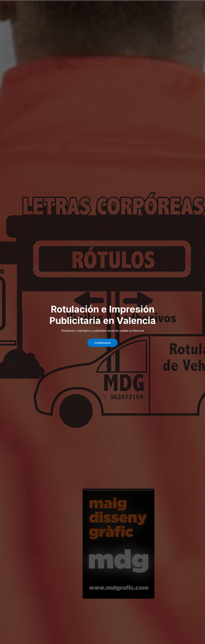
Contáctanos (102, 343)
